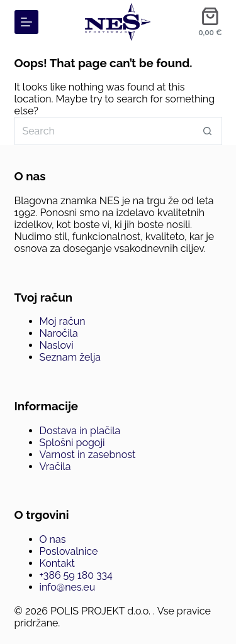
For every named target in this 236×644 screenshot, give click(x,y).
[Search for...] (104, 131)
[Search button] (208, 131)
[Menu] (26, 22)
